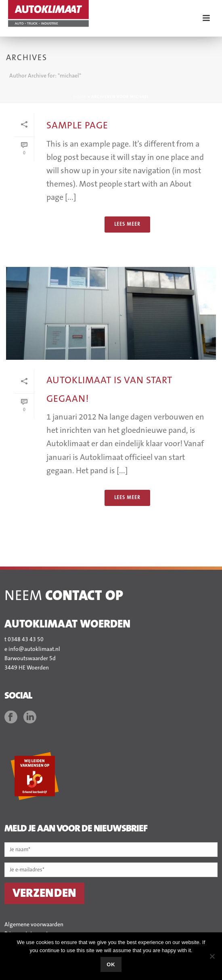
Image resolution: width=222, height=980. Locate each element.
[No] (212, 956)
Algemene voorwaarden (34, 925)
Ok (111, 964)
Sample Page (77, 125)
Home (80, 97)
